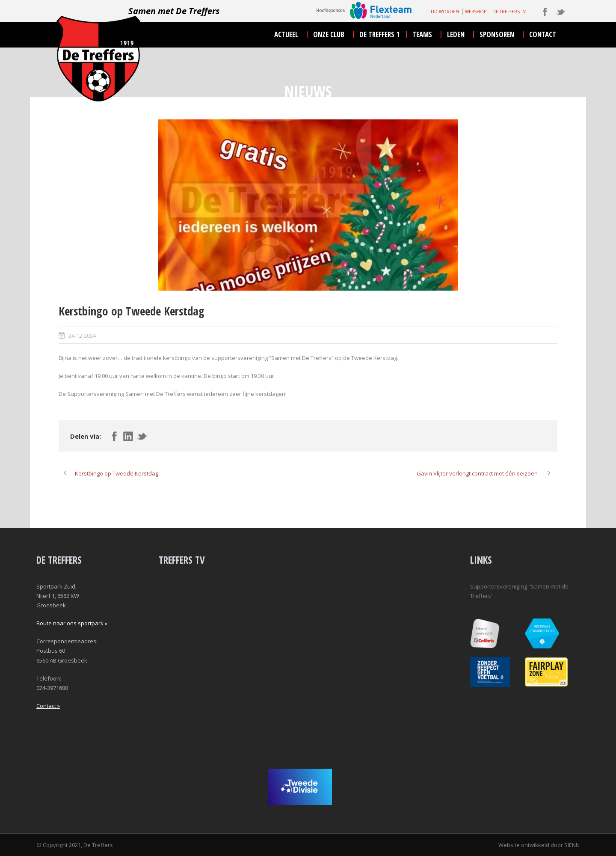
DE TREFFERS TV (509, 12)
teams (422, 34)
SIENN (572, 845)
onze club (329, 34)
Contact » (48, 706)
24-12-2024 (82, 336)
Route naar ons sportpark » (72, 623)
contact (543, 34)
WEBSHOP (476, 12)
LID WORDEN (445, 12)
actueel (286, 34)
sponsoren (497, 34)
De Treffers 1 (379, 34)
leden (456, 34)
